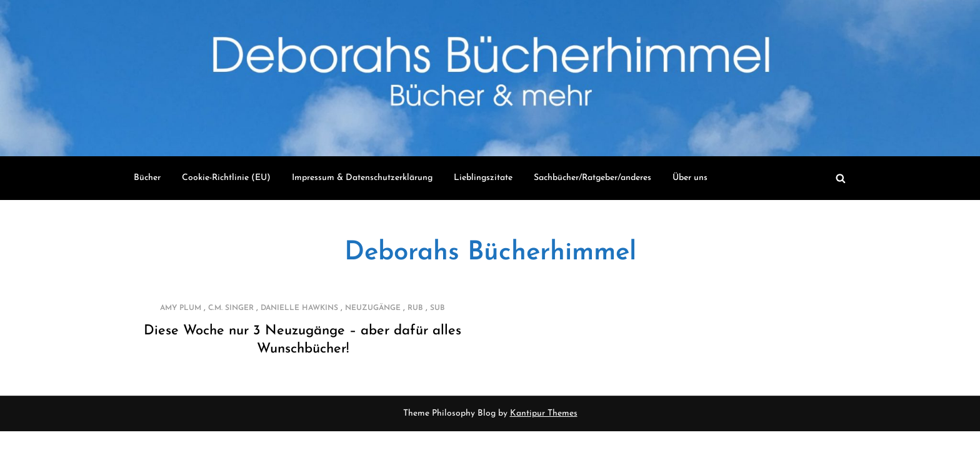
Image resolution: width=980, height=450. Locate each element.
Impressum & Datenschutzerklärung (362, 178)
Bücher (147, 178)
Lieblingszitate (483, 178)
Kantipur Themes (544, 413)
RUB (415, 308)
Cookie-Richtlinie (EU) (226, 178)
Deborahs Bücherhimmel (490, 253)
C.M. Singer (231, 308)
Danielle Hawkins (299, 308)
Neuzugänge (373, 308)
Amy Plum (181, 308)
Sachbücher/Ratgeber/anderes (592, 178)
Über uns (690, 178)
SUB (437, 308)
